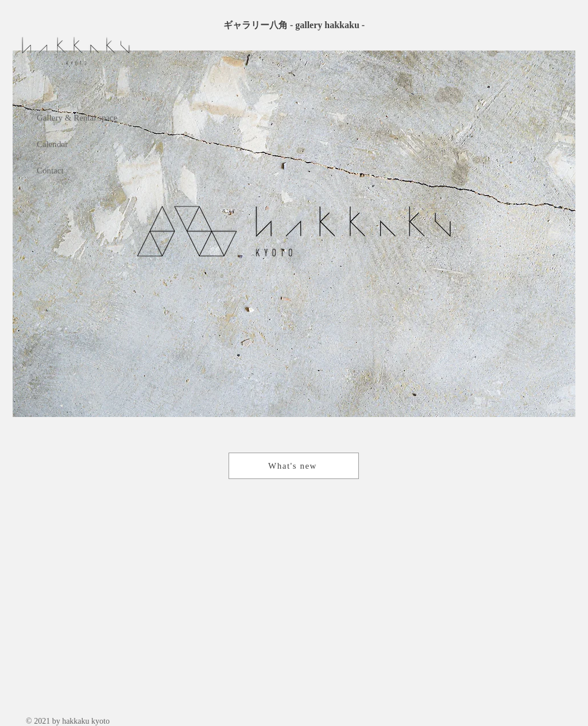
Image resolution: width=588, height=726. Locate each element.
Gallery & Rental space (77, 118)
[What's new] (294, 466)
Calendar (52, 144)
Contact (50, 171)
